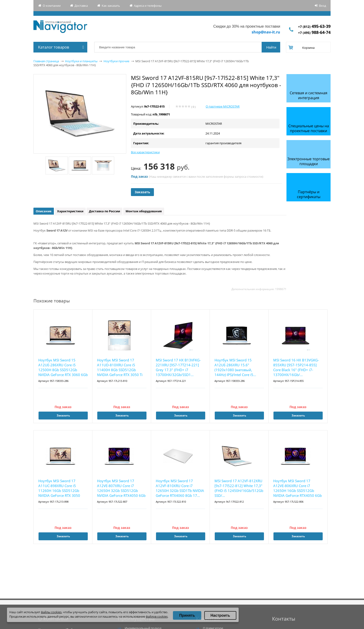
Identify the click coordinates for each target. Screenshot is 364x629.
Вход (322, 6)
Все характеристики (145, 152)
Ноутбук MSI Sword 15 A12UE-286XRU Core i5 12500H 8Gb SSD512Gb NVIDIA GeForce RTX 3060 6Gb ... (63, 368)
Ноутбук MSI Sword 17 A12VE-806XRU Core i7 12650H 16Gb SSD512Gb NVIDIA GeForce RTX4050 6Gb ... (297, 488)
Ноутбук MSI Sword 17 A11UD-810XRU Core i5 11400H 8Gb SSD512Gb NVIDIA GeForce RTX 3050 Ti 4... (120, 368)
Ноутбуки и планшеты (81, 61)
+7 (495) (314, 33)
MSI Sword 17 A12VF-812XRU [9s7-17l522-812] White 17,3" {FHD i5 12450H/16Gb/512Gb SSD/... (239, 488)
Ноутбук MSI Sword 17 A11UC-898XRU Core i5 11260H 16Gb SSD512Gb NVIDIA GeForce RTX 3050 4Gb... (59, 488)
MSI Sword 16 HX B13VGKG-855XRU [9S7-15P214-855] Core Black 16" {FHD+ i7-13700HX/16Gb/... (296, 367)
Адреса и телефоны (148, 6)
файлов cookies (157, 616)
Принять (187, 615)
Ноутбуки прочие (116, 61)
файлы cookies (51, 612)
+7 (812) (314, 27)
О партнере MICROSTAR (223, 106)
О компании (52, 6)
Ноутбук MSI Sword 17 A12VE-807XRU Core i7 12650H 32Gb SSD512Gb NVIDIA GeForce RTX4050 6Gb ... (121, 488)
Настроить (220, 615)
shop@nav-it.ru (266, 32)
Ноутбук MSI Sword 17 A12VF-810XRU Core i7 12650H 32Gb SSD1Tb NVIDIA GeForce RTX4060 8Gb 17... (180, 488)
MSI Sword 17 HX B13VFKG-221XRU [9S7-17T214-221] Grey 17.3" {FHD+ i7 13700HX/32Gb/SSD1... (178, 367)
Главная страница (46, 61)
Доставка (81, 6)
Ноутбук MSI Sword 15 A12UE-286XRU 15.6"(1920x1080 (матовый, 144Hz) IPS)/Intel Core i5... (235, 367)
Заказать (142, 192)
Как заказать (111, 6)
